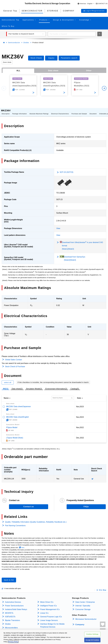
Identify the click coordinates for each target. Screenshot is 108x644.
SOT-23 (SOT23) (67, 170)
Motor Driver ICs (47, 600)
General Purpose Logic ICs (51, 614)
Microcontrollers (11, 625)
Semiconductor (14, 43)
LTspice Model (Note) (15, 435)
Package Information (20, 112)
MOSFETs (9, 611)
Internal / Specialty (83, 603)
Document (93, 112)
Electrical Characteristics (60, 112)
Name (6, 396)
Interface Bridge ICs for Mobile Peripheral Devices (52, 623)
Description (6, 112)
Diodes (26, 43)
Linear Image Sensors (49, 618)
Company (80, 622)
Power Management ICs (50, 607)
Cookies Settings (92, 634)
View (58, 226)
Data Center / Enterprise (85, 600)
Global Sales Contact (13, 357)
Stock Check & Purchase (15, 364)
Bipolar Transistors (13, 618)
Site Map (103, 588)
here (23, 545)
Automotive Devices (13, 600)
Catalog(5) (75, 387)
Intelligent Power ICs (49, 603)
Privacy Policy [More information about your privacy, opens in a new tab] (13, 642)
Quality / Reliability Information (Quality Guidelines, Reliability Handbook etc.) (36, 520)
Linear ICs (44, 611)
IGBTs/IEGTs (10, 614)
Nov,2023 (80, 404)
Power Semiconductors (14, 603)
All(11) (6, 387)
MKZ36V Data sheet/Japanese (18, 404)
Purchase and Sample (79, 112)
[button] (86, 4)
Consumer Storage (83, 607)
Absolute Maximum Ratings (39, 112)
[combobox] (72, 34)
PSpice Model (12, 425)
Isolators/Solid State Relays (16, 607)
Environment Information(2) (56, 387)
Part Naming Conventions (15, 523)
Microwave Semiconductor (86, 617)
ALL (18, 71)
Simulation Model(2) (34, 387)
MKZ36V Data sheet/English (17, 415)
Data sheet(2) (17, 387)
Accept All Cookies (92, 640)
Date (79, 396)
